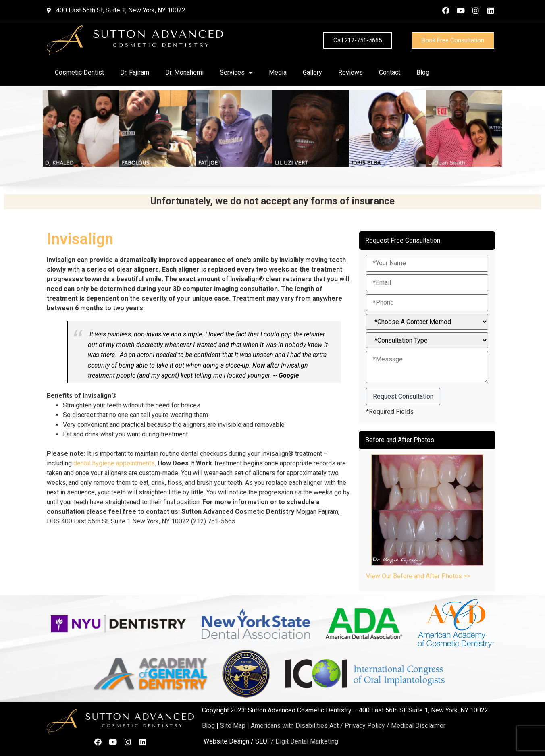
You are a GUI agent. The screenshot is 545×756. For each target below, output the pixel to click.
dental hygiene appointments (114, 463)
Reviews (351, 72)
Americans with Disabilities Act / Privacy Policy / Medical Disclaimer (348, 726)
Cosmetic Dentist (79, 72)
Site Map (233, 726)
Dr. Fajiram (135, 72)
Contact (390, 72)
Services (236, 73)
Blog (423, 72)
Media (278, 72)
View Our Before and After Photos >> (418, 576)
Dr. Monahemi (184, 72)
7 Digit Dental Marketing (304, 741)
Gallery (312, 72)
